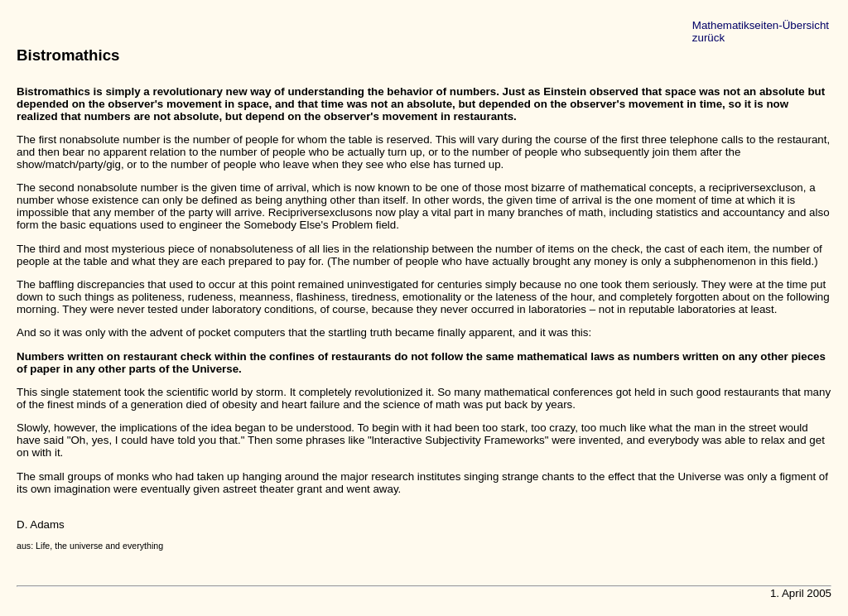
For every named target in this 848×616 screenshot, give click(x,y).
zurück (708, 38)
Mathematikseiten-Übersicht (761, 25)
